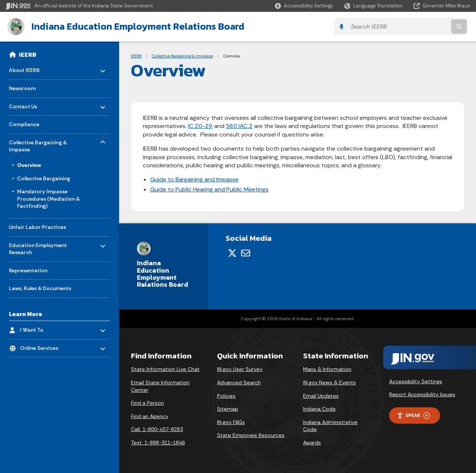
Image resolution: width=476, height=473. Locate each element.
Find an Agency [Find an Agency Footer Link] (150, 416)
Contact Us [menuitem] (31, 104)
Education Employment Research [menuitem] (38, 247)
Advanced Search (239, 382)
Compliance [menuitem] (24, 124)
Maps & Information (327, 369)
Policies (226, 395)
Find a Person (147, 403)
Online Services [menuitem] (42, 346)
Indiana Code (319, 409)
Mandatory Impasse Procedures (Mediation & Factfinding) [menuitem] (48, 198)
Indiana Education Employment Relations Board (136, 26)
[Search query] (414, 27)
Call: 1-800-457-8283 (157, 429)
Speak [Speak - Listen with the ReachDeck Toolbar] (413, 415)
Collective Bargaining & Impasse (182, 56)
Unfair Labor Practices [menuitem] (37, 227)
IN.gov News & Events (329, 382)
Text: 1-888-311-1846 (158, 442)
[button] (304, 6)
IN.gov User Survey (240, 369)
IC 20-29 (200, 126)
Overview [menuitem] (29, 165)
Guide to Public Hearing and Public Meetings (209, 189)
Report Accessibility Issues (422, 394)
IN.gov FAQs (231, 422)
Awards (312, 442)
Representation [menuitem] (28, 270)
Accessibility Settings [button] (416, 381)
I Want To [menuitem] (42, 328)
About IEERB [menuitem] (31, 68)
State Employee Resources (251, 435)
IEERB (28, 54)
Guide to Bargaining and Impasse (194, 179)
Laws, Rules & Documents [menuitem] (40, 288)
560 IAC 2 (239, 126)
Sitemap (228, 409)
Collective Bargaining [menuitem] (44, 178)
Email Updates (321, 395)
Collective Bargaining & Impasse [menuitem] (38, 144)
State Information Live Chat (165, 369)
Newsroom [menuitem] (22, 88)
